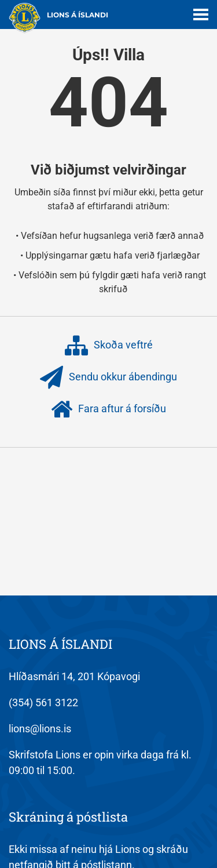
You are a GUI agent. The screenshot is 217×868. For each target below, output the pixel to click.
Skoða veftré (109, 346)
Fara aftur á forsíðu (108, 409)
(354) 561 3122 (43, 702)
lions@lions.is (40, 729)
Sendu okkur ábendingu (108, 377)
